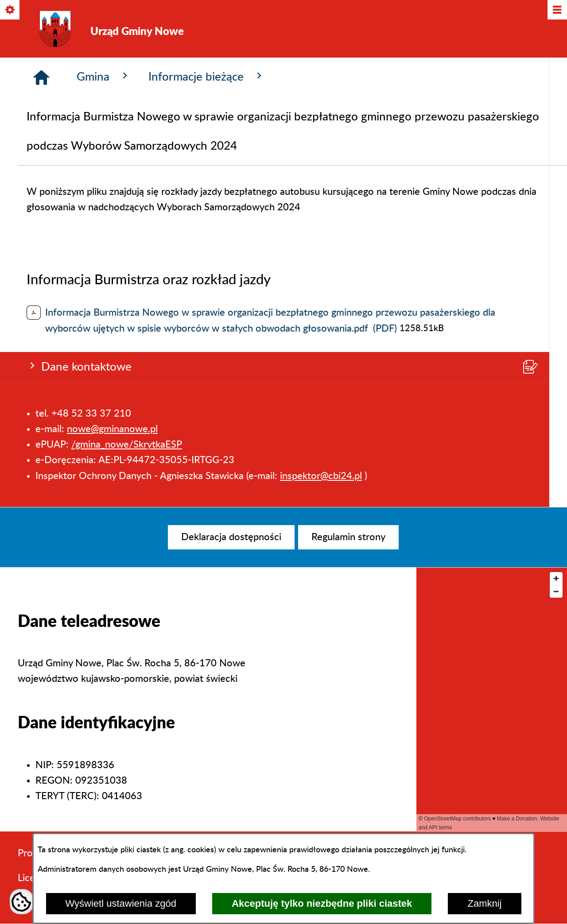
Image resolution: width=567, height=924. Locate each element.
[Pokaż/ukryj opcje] (10, 10)
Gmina (104, 231)
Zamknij (484, 903)
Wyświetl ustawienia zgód (121, 903)
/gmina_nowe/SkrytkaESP (127, 150)
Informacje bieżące (207, 231)
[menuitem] (231, 537)
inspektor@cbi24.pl (321, 182)
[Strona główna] (41, 232)
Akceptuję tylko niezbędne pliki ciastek (322, 903)
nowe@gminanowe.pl (112, 135)
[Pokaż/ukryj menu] (557, 10)
